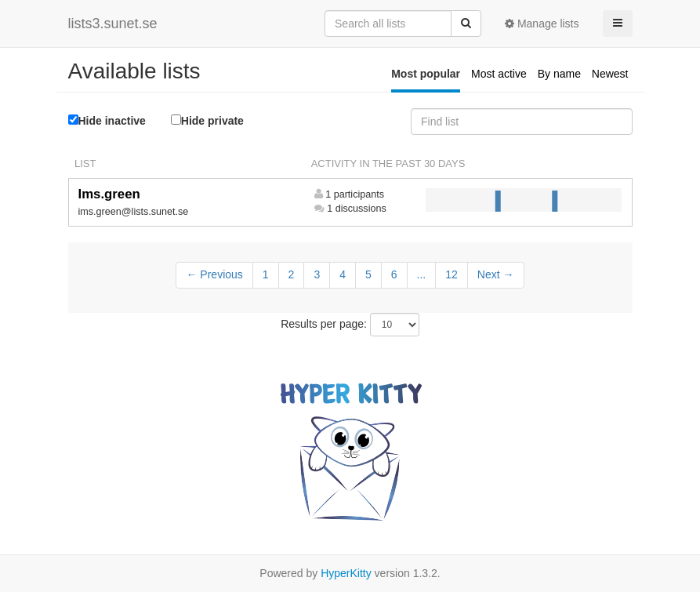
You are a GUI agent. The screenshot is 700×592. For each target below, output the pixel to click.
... (422, 274)
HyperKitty (346, 573)
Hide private (207, 120)
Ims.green (109, 194)
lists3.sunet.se (113, 24)
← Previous (214, 274)
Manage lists (542, 24)
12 (452, 274)
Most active (499, 74)
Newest (610, 74)
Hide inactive (107, 121)
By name (559, 74)
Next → (496, 274)
